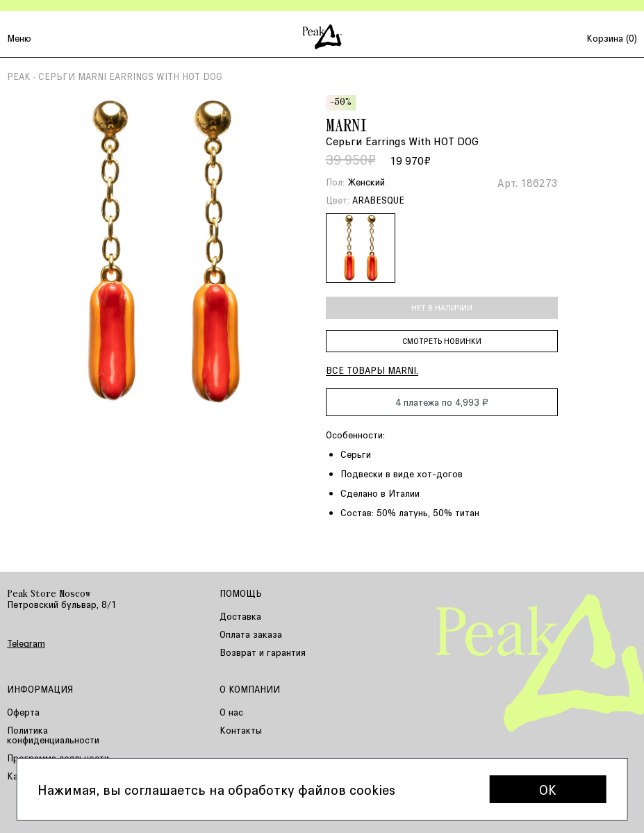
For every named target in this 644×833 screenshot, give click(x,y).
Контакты (241, 730)
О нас (231, 712)
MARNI (347, 127)
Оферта (23, 712)
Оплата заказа (251, 634)
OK (548, 789)
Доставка (240, 616)
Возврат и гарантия (263, 652)
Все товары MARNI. (372, 370)
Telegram (26, 643)
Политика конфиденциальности (53, 735)
